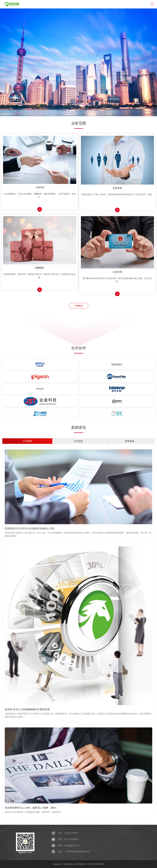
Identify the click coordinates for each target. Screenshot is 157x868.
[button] (72, 110)
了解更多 (79, 306)
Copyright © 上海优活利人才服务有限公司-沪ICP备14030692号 (78, 864)
